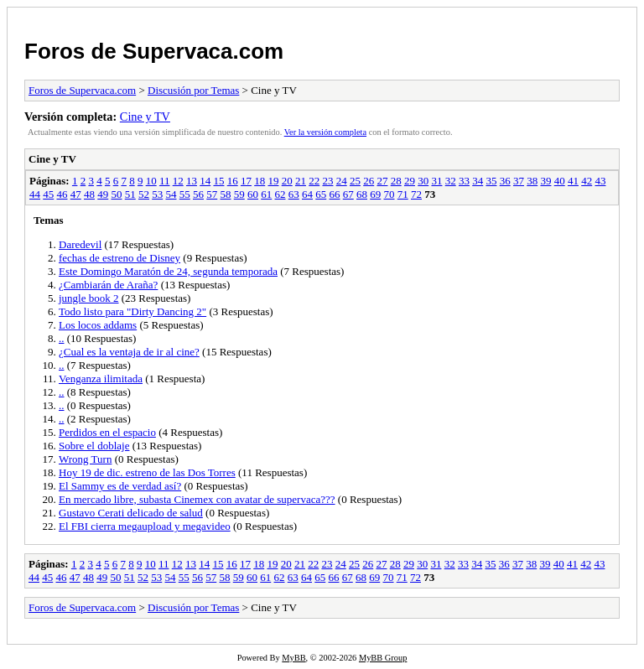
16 (233, 181)
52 (144, 194)
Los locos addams (98, 325)
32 (451, 181)
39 (545, 181)
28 (396, 181)
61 (266, 194)
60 (253, 194)
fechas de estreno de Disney (119, 258)
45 (48, 194)
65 (321, 194)
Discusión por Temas (193, 90)
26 (369, 181)
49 (103, 194)
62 (280, 194)
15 (218, 181)
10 (151, 181)
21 (301, 181)
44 (35, 194)
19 (273, 181)
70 (390, 194)
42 (587, 181)
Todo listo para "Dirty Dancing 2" (132, 311)
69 (375, 194)
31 (436, 181)
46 (62, 194)
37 (519, 181)
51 (130, 194)
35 (491, 181)
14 (205, 181)
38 (532, 181)
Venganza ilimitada (101, 379)
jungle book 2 (89, 298)
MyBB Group (383, 658)
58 (226, 194)
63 (294, 194)
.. (62, 338)
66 (335, 194)
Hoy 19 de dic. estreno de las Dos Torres (147, 472)
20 (287, 181)
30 (423, 181)
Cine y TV (145, 117)
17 (246, 181)
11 (165, 181)
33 (464, 181)
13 (192, 181)
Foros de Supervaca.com (154, 51)
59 (239, 194)
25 (355, 181)
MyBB (293, 658)
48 (89, 194)
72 (416, 194)
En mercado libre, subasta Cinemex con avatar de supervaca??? (197, 499)
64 (307, 194)
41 (573, 181)
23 (327, 181)
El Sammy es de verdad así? (120, 486)
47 (76, 194)
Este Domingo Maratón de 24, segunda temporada (168, 271)
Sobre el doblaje (94, 446)
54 (171, 194)
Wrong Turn (85, 459)
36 (505, 181)
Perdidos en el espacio (107, 432)
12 (178, 181)
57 (212, 194)
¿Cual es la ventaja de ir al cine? (129, 352)
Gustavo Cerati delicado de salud (131, 513)
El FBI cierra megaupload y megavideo (145, 526)
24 (342, 181)
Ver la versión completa (325, 132)
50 (117, 194)
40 (560, 181)
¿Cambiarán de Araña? (108, 285)
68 (362, 194)
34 (478, 181)
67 (348, 194)
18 (260, 181)
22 (314, 181)
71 (403, 194)
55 (185, 194)
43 (600, 181)
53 (157, 194)
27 (382, 181)
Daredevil (80, 244)
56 (198, 194)
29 (410, 181)
